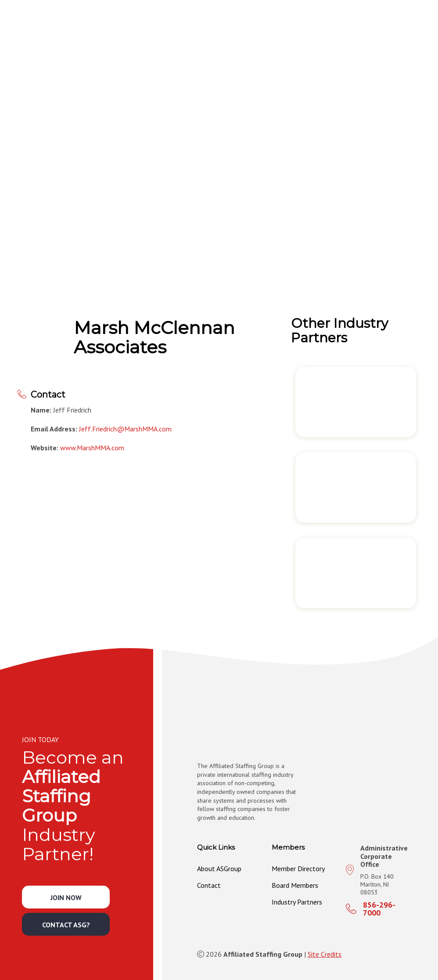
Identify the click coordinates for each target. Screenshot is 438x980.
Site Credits (325, 954)
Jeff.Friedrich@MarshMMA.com (125, 429)
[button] (275, 22)
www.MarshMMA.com (92, 448)
